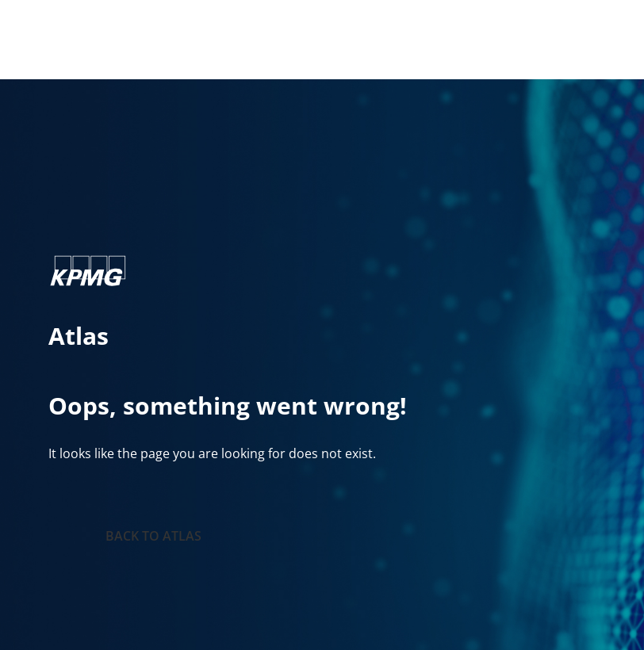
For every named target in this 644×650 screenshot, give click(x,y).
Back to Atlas (153, 536)
